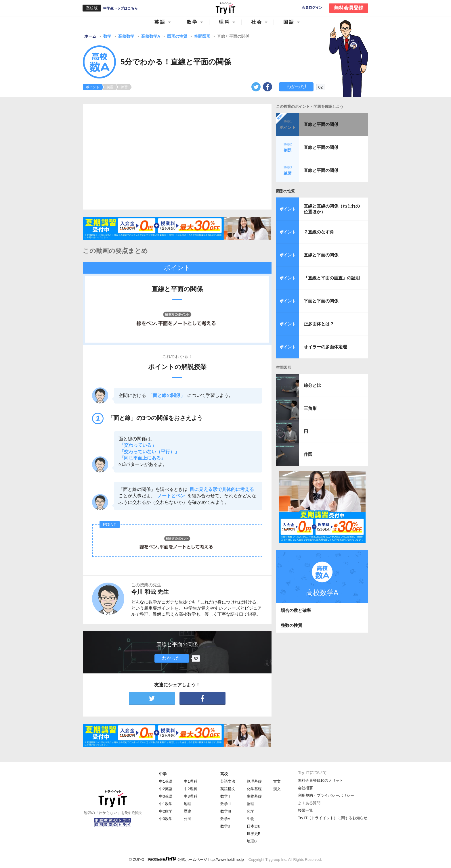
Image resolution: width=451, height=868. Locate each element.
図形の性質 (285, 191)
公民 (188, 819)
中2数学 (166, 811)
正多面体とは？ (319, 324)
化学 (251, 811)
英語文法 (228, 781)
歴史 (188, 811)
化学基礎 (254, 789)
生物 (251, 819)
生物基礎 (254, 796)
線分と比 (312, 385)
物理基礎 (254, 781)
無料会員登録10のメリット (321, 780)
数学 (192, 22)
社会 (257, 22)
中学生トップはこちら (121, 8)
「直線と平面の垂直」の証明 (332, 278)
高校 (224, 774)
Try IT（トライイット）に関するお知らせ (333, 818)
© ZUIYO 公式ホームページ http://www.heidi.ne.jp (187, 859)
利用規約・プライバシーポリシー (326, 795)
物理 (251, 804)
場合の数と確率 (296, 610)
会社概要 (305, 788)
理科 (225, 22)
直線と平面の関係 (321, 124)
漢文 (277, 789)
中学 (163, 774)
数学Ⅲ (226, 811)
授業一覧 (305, 810)
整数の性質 (292, 625)
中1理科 (190, 781)
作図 (308, 454)
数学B (225, 826)
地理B (252, 841)
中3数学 (166, 819)
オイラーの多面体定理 (325, 347)
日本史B (254, 826)
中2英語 (166, 789)
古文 (277, 781)
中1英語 (166, 781)
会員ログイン (312, 8)
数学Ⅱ (226, 804)
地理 (188, 804)
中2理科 (190, 789)
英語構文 (228, 789)
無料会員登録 (349, 8)
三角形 (310, 408)
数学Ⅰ (226, 796)
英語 (160, 22)
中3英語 (166, 796)
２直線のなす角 (319, 232)
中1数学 (166, 804)
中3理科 (190, 796)
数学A (225, 819)
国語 (289, 22)
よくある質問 (309, 803)
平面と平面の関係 (321, 301)
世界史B (254, 834)
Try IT (225, 8)
